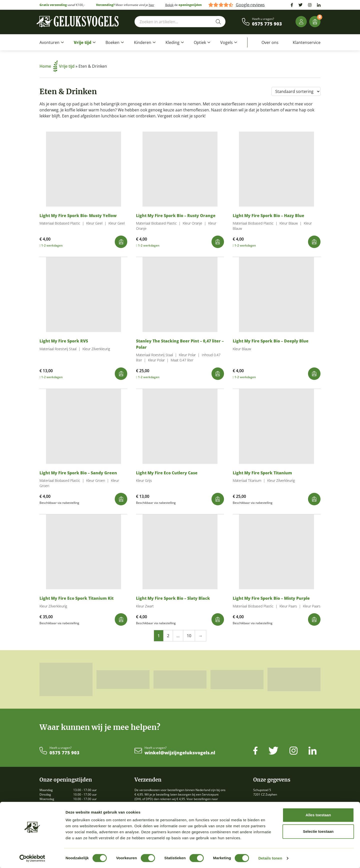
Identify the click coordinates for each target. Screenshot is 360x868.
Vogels (226, 42)
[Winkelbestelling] (296, 91)
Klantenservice (307, 42)
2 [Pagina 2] (168, 636)
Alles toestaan (318, 815)
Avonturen (49, 42)
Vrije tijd (82, 42)
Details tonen (270, 858)
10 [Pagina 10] (189, 636)
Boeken (112, 42)
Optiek (200, 42)
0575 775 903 (267, 24)
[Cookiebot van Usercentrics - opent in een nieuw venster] (32, 858)
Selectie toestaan (318, 831)
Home (49, 66)
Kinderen (143, 42)
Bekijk (169, 5)
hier (151, 5)
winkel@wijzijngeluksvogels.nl (180, 753)
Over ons (270, 42)
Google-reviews (250, 5)
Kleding (172, 42)
